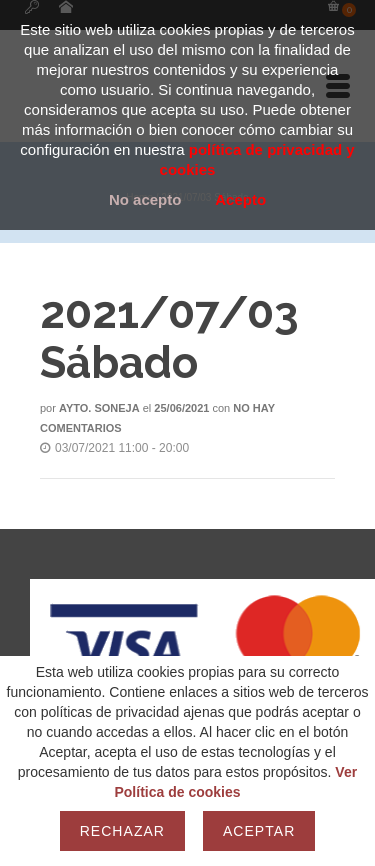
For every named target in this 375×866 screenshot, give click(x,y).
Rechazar (122, 831)
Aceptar (259, 831)
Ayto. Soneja (99, 408)
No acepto (145, 199)
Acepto (240, 199)
